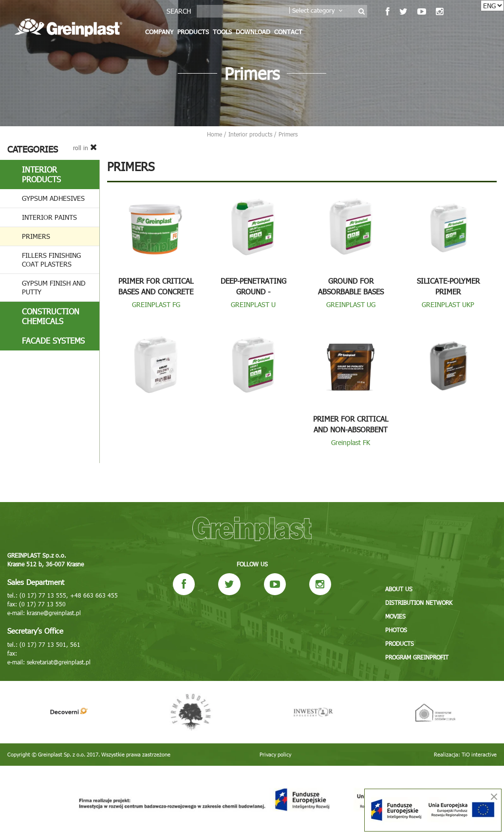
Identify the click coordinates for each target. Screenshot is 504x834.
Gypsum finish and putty (54, 287)
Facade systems (53, 340)
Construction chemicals (51, 316)
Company (159, 32)
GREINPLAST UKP (448, 304)
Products (193, 32)
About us (399, 589)
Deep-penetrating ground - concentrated (253, 291)
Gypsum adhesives (53, 198)
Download (253, 32)
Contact (288, 32)
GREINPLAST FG (156, 304)
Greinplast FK (351, 442)
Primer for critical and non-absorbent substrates (351, 429)
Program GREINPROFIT (417, 657)
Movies (395, 616)
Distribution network (419, 602)
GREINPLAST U (253, 304)
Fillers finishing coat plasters (51, 260)
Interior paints (49, 217)
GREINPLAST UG (351, 304)
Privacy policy (275, 754)
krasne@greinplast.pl (54, 613)
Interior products (41, 174)
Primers (36, 236)
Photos (396, 630)
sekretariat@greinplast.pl (59, 662)
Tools (222, 32)
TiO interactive (479, 754)
